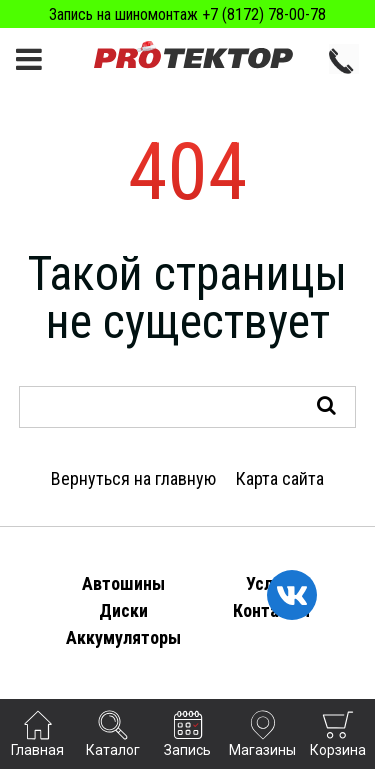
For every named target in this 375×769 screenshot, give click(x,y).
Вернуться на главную (133, 478)
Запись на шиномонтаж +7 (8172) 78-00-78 (187, 14)
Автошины (123, 583)
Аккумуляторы (123, 637)
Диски (123, 610)
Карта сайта (280, 478)
